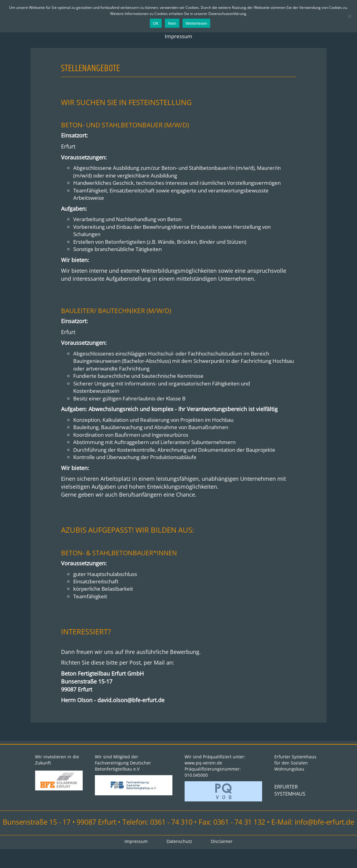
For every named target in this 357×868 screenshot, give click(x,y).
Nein (172, 23)
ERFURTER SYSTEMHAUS (290, 810)
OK (156, 23)
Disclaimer (223, 860)
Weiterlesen (196, 23)
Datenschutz (179, 860)
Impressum (179, 37)
